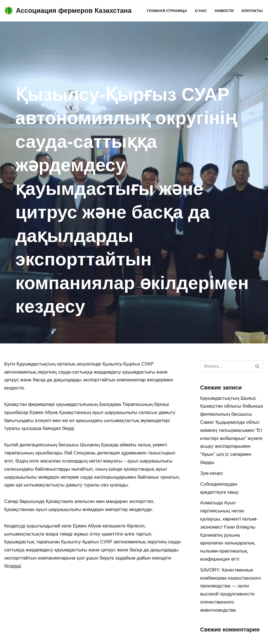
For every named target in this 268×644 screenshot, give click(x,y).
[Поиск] (226, 366)
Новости (224, 11)
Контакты (252, 11)
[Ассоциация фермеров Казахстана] (68, 11)
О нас (201, 11)
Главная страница (167, 11)
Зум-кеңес (212, 474)
